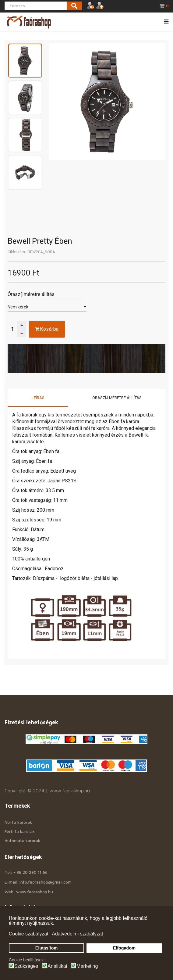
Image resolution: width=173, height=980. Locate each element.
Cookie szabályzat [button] (29, 934)
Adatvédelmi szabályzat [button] (77, 934)
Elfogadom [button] (124, 948)
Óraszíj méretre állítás (117, 398)
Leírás (38, 398)
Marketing (87, 966)
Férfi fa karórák (20, 831)
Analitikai (57, 966)
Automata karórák (22, 840)
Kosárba (49, 329)
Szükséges (26, 966)
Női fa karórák (18, 822)
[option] (25, 62)
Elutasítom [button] (47, 948)
